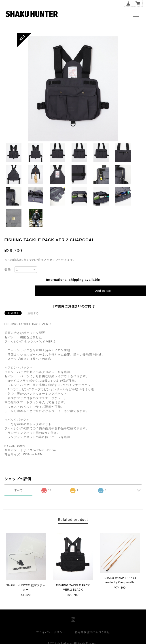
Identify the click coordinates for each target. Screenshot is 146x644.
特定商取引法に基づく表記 (92, 632)
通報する (33, 313)
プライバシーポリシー (51, 632)
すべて (18, 490)
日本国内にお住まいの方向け (73, 306)
